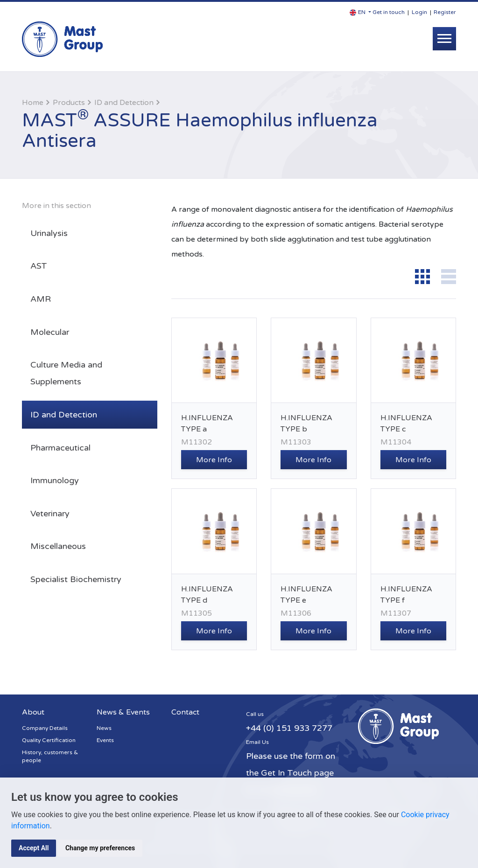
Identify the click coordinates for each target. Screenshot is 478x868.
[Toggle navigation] (444, 39)
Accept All (34, 848)
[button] (360, 12)
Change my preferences (100, 848)
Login (419, 12)
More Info (214, 460)
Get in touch (389, 12)
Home (33, 103)
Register (445, 12)
